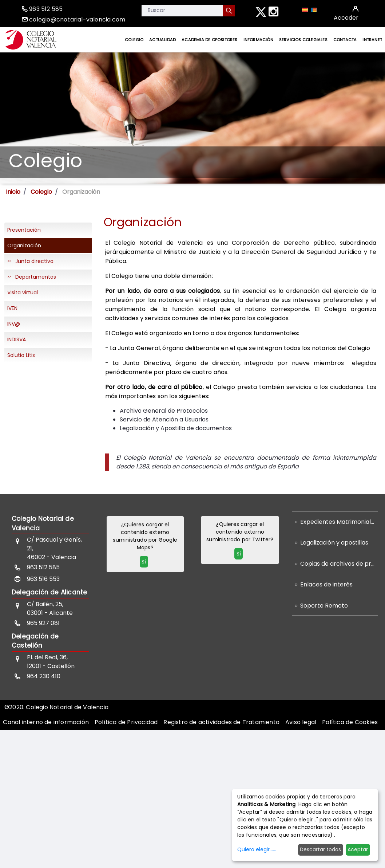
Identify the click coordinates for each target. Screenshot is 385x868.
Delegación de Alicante (49, 592)
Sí (144, 562)
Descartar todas (320, 849)
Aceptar (358, 849)
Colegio (41, 192)
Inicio (13, 192)
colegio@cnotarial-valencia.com (77, 19)
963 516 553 (43, 579)
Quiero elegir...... (257, 849)
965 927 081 (43, 623)
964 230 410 (44, 676)
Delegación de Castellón (35, 641)
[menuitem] (134, 40)
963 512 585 (46, 9)
